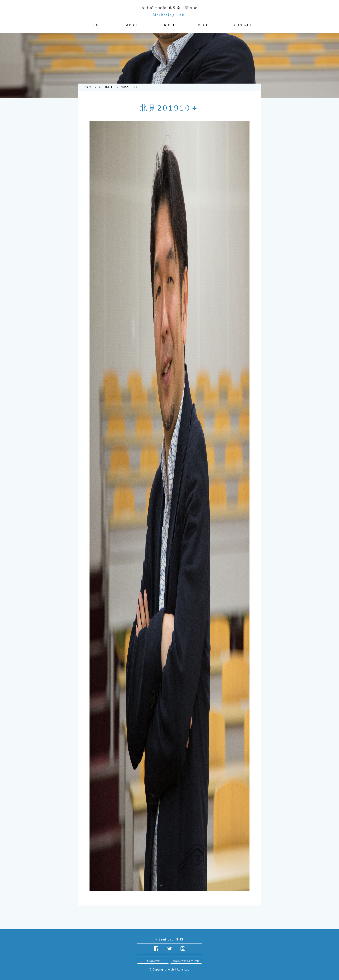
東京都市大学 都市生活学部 (186, 961)
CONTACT (243, 25)
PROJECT (206, 25)
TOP (96, 25)
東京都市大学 (153, 961)
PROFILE (169, 25)
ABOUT (133, 25)
